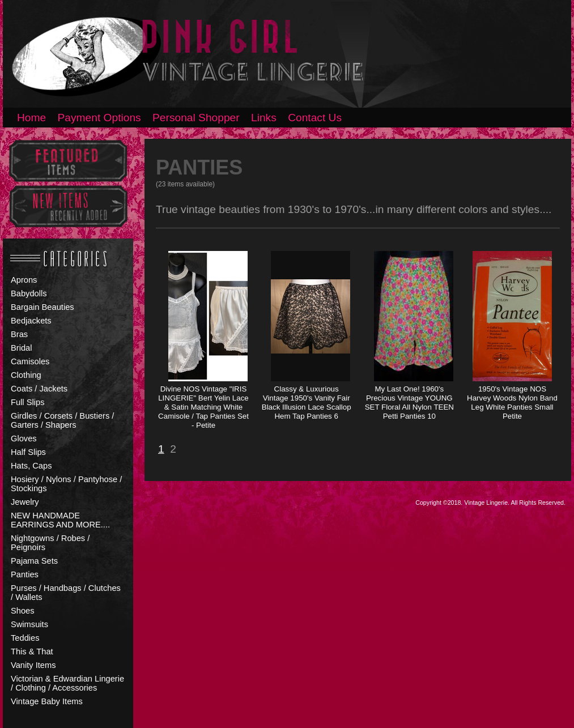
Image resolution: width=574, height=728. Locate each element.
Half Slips (28, 452)
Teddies (25, 638)
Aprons (24, 280)
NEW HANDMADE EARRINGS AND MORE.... (60, 520)
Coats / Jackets (39, 389)
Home (31, 118)
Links (264, 118)
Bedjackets (31, 321)
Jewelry (25, 502)
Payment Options (99, 118)
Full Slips (27, 402)
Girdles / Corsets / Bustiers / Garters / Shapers (62, 420)
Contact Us (315, 118)
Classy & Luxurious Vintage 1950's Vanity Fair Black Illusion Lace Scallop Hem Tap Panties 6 (307, 403)
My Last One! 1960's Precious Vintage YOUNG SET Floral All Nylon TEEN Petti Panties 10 (409, 403)
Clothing (26, 375)
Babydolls (29, 293)
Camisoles (30, 361)
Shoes (23, 611)
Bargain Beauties (42, 307)
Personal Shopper (196, 118)
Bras (19, 334)
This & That (32, 652)
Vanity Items (33, 665)
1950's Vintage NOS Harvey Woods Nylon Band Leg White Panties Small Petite (512, 403)
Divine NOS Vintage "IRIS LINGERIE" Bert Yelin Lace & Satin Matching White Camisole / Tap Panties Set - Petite (203, 407)
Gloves (24, 438)
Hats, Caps (31, 466)
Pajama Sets (34, 561)
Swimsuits (29, 624)
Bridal (21, 348)
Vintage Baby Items (47, 701)
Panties (25, 574)
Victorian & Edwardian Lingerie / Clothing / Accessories (67, 683)
